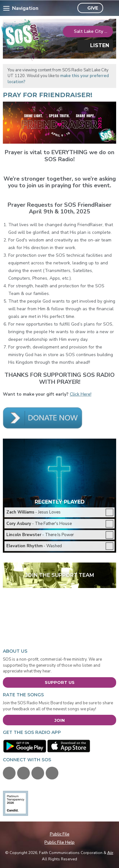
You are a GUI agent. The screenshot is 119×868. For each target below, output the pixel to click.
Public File (60, 834)
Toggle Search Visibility (110, 8)
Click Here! (81, 394)
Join (60, 720)
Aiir (110, 853)
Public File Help (60, 843)
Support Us (60, 682)
